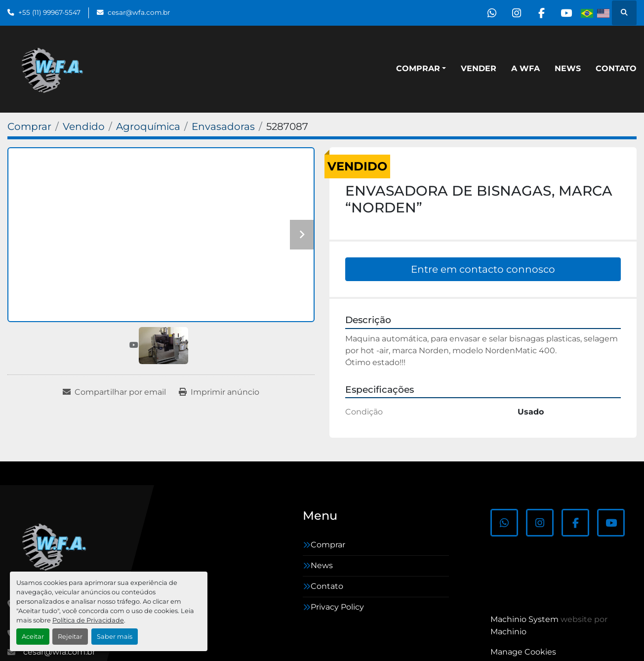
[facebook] (541, 13)
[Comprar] (29, 126)
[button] (421, 69)
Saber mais (115, 637)
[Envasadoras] (223, 126)
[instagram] (516, 13)
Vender (479, 68)
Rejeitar (70, 637)
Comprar (418, 68)
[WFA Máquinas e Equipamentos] (57, 546)
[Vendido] (84, 126)
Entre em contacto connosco (483, 269)
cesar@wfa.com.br (139, 12)
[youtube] (566, 13)
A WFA (525, 68)
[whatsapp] (490, 13)
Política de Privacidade (88, 620)
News (568, 68)
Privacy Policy (337, 607)
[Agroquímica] (148, 126)
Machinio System (524, 619)
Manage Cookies (523, 652)
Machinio (508, 632)
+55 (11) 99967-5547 (49, 12)
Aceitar (33, 637)
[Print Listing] (219, 392)
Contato (616, 68)
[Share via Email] (114, 392)
